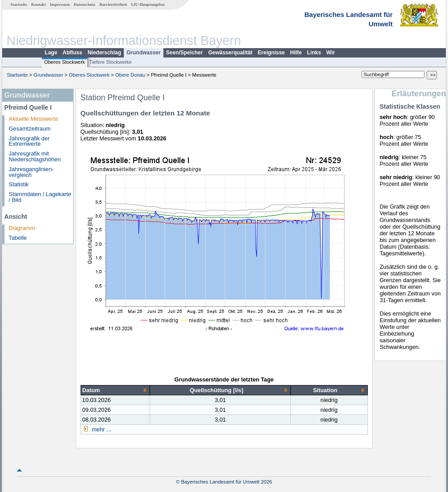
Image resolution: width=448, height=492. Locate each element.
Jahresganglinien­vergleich (31, 172)
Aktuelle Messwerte (34, 119)
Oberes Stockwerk (64, 62)
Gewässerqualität (230, 53)
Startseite (19, 4)
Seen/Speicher (185, 53)
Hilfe (296, 53)
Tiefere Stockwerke (111, 62)
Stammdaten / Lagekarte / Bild (40, 197)
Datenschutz (85, 4)
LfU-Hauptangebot (148, 4)
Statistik (19, 184)
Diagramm (22, 228)
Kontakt (39, 4)
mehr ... (101, 429)
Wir (331, 53)
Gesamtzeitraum (30, 129)
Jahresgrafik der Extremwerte (29, 141)
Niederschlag (104, 53)
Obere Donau (130, 75)
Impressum (60, 4)
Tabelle (18, 238)
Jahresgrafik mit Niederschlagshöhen (35, 156)
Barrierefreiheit (113, 4)
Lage (51, 53)
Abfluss (73, 53)
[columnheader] (115, 390)
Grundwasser (144, 53)
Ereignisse (271, 53)
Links (314, 53)
